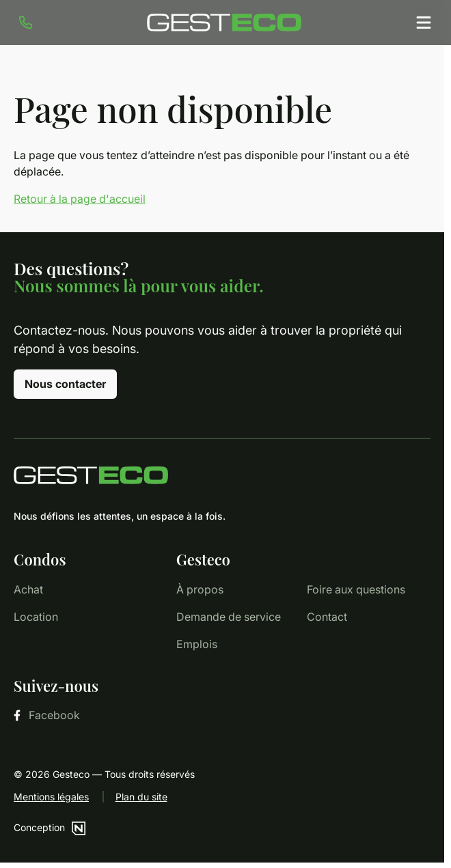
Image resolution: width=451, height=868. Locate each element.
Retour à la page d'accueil (80, 199)
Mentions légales (51, 797)
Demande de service (229, 617)
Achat (28, 589)
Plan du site (141, 797)
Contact (327, 617)
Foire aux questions (356, 589)
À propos (200, 589)
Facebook (47, 715)
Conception (50, 827)
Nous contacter (65, 384)
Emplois (197, 644)
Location (36, 617)
